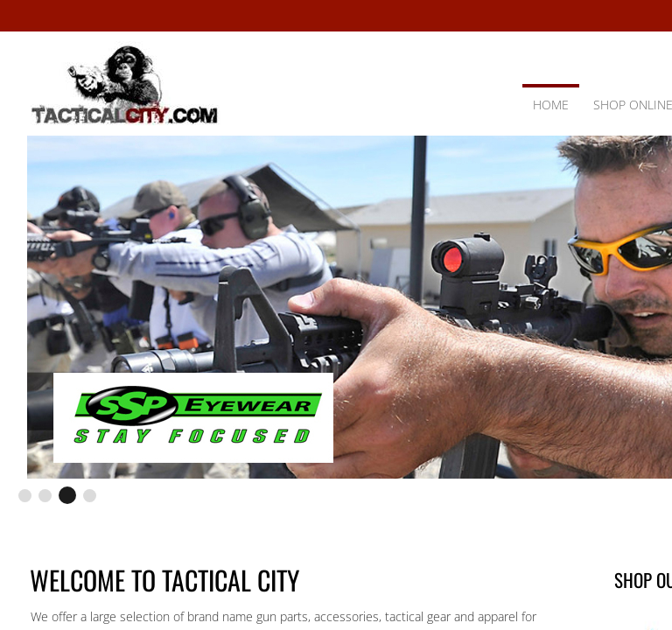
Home (551, 105)
